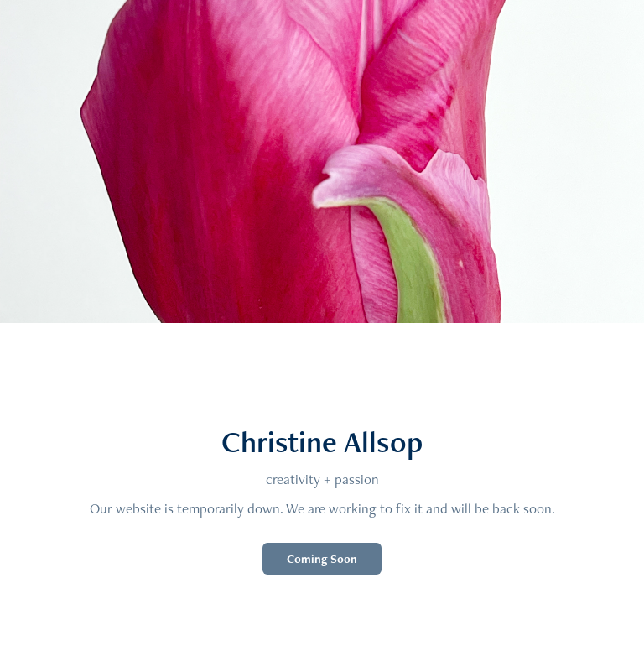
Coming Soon (322, 559)
